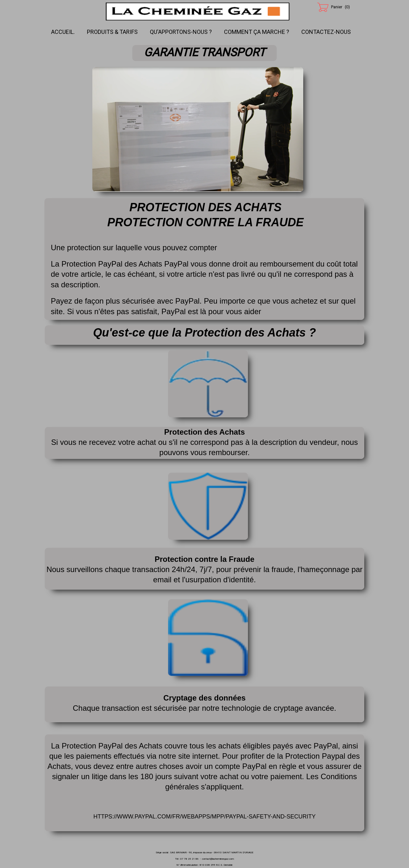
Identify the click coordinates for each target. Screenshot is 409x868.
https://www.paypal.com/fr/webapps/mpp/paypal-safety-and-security (204, 817)
